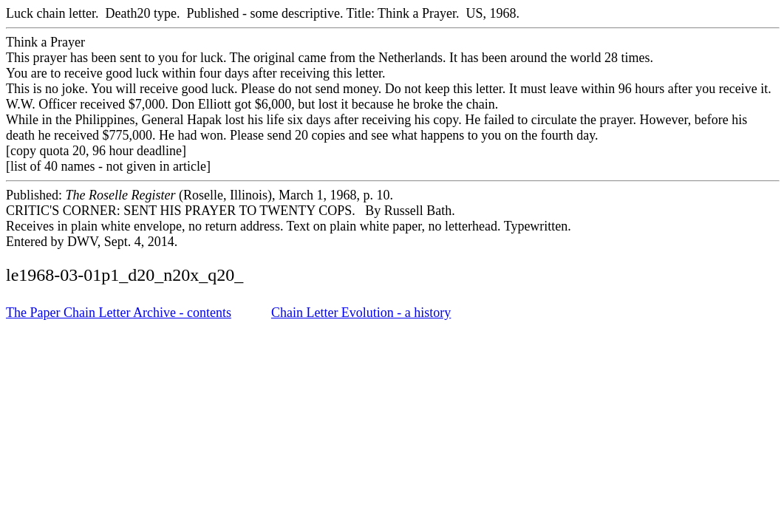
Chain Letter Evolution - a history (361, 313)
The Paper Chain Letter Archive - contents (119, 313)
